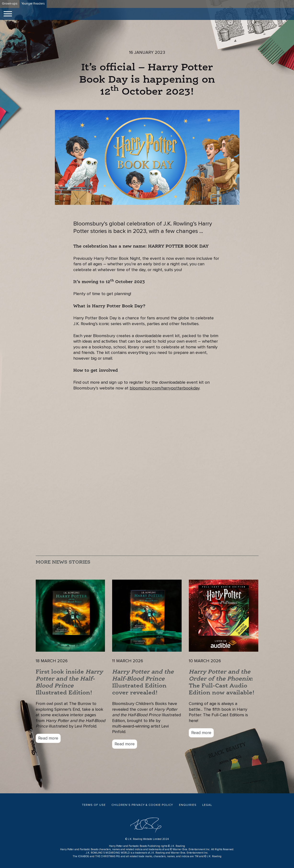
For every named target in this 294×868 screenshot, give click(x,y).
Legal (207, 805)
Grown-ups (10, 4)
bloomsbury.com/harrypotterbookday (165, 388)
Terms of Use (94, 805)
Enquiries (188, 805)
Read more (48, 738)
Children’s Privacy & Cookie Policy (142, 805)
